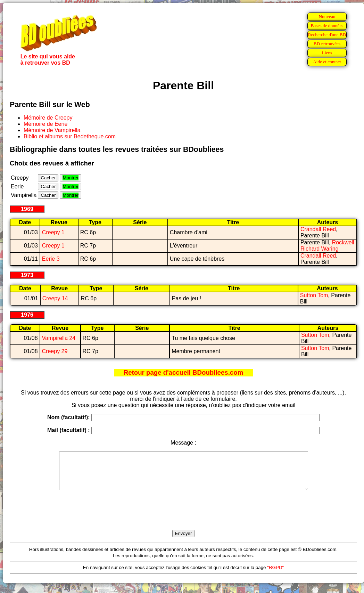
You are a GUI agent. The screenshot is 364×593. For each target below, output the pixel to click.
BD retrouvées (327, 44)
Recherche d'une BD (327, 35)
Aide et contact (327, 62)
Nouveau (327, 17)
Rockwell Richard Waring (327, 246)
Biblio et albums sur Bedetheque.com (70, 136)
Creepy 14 (55, 298)
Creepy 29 (55, 351)
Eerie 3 (51, 259)
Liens (327, 53)
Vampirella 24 (59, 338)
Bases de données (327, 26)
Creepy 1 (53, 232)
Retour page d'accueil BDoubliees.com (183, 372)
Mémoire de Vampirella (52, 130)
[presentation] (183, 518)
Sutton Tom (314, 295)
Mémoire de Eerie (45, 124)
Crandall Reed (318, 229)
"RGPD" (275, 575)
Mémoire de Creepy (48, 118)
